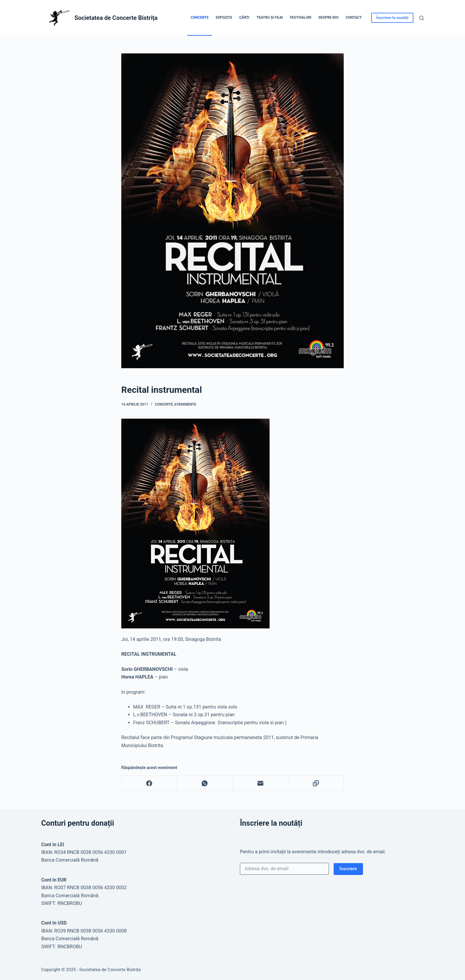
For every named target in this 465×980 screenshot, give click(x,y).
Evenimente (185, 404)
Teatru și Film (270, 18)
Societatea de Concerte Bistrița (116, 18)
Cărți (244, 18)
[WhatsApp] (205, 783)
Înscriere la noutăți (392, 18)
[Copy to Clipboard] (316, 783)
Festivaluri (301, 18)
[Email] (261, 783)
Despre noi (328, 18)
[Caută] (422, 18)
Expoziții (224, 18)
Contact (353, 18)
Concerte (200, 18)
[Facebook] (149, 783)
